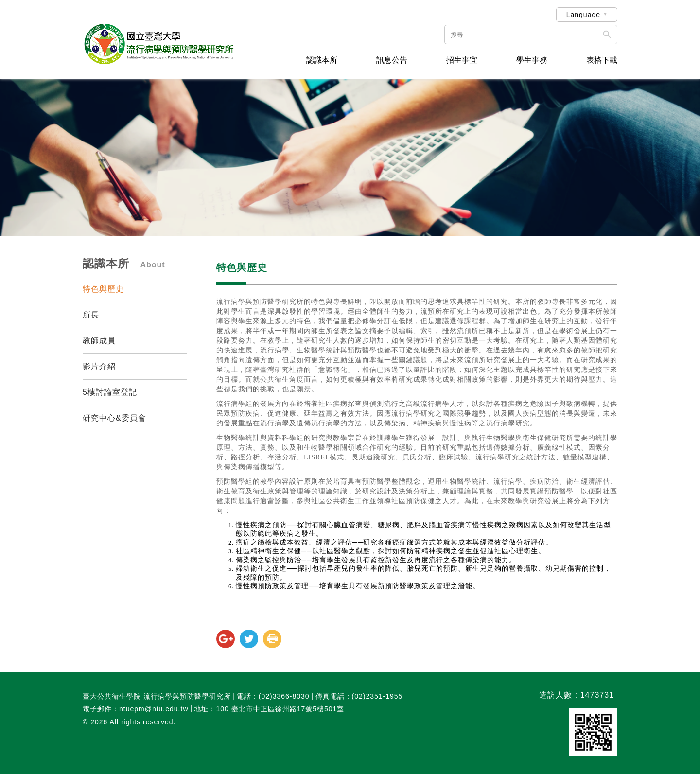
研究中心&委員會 (114, 418)
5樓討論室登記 (110, 392)
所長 (91, 315)
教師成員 (99, 341)
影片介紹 (99, 366)
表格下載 (602, 60)
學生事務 (532, 60)
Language (583, 15)
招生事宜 (462, 60)
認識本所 (322, 60)
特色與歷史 (103, 289)
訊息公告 (392, 60)
